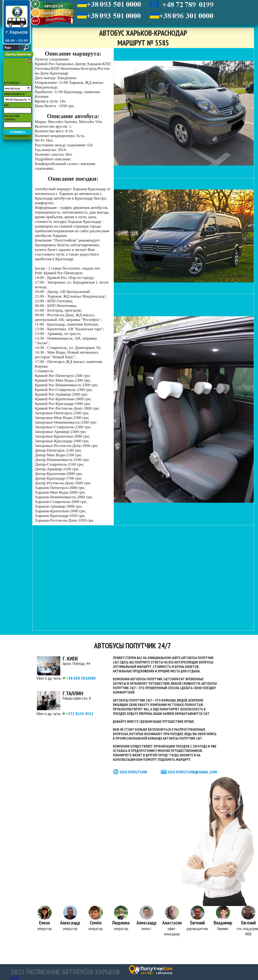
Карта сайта (15, 978)
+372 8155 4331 (78, 714)
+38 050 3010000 (79, 678)
